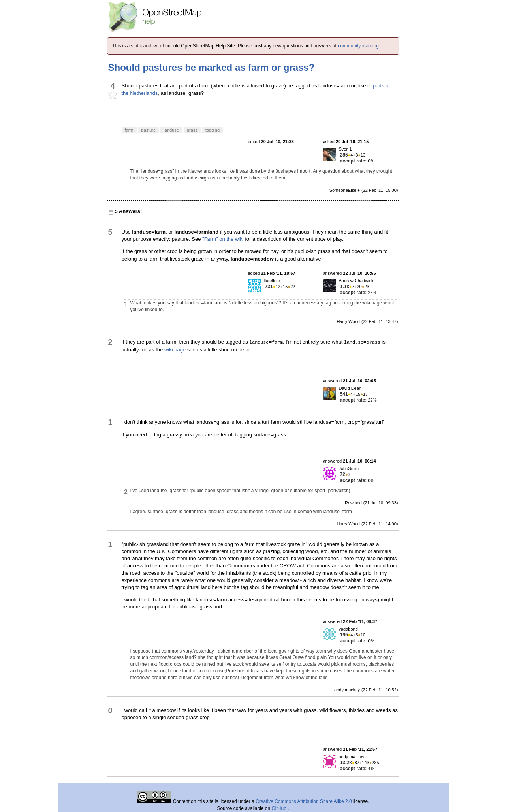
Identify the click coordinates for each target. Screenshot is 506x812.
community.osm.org (358, 46)
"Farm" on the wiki (223, 239)
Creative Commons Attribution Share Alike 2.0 (304, 801)
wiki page (175, 350)
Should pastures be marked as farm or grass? (212, 67)
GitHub (280, 808)
